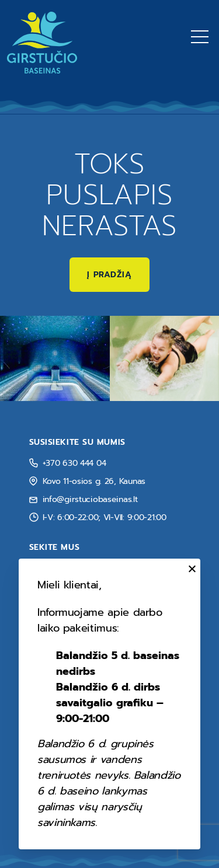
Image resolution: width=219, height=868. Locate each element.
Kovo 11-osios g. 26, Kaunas (94, 481)
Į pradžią (109, 275)
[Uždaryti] (190, 569)
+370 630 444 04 (74, 463)
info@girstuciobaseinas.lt (90, 499)
